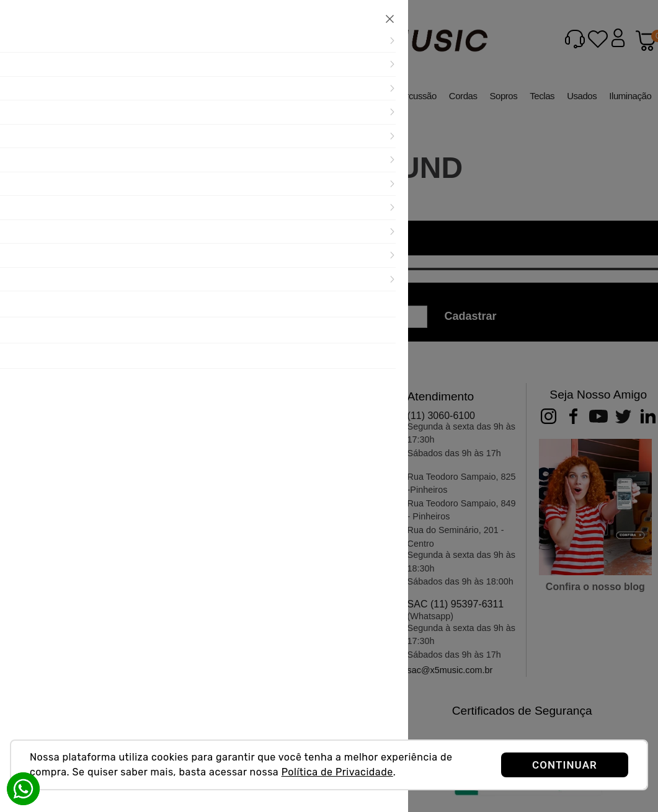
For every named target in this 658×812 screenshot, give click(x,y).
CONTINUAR (565, 765)
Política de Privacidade (337, 772)
